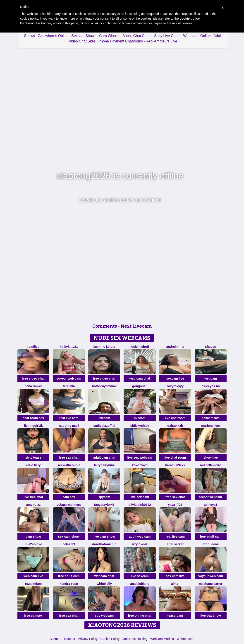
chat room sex (33, 418)
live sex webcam (140, 457)
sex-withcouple (69, 465)
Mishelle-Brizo (211, 465)
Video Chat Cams (137, 36)
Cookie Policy (110, 639)
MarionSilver (211, 426)
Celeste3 (69, 544)
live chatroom (175, 418)
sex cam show (69, 537)
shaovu (211, 347)
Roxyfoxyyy (175, 386)
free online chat (140, 616)
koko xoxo (140, 465)
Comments (105, 326)
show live (211, 457)
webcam (211, 378)
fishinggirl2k (33, 426)
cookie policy (190, 19)
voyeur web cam (69, 378)
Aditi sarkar (175, 544)
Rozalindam (33, 584)
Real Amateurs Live (161, 41)
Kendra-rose (69, 584)
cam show (33, 537)
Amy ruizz (33, 505)
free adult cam (211, 537)
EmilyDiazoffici (104, 426)
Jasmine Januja (104, 347)
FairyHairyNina (104, 465)
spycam (104, 497)
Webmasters (185, 639)
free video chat (33, 378)
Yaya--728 (175, 505)
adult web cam (140, 537)
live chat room (175, 457)
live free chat (33, 497)
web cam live (33, 576)
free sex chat (69, 457)
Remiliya (33, 347)
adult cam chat (104, 457)
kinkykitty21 (69, 347)
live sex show (211, 616)
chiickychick (140, 426)
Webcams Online (197, 36)
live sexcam (140, 576)
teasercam (175, 616)
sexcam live (175, 378)
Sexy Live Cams (167, 36)
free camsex (33, 616)
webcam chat (104, 576)
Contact (69, 639)
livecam (104, 418)
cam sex (69, 497)
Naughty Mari (69, 426)
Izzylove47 (140, 544)
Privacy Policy (88, 639)
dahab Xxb (175, 426)
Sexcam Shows (84, 36)
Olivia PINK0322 (140, 505)
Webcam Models (162, 639)
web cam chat (140, 378)
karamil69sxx (175, 465)
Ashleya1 (211, 505)
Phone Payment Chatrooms (121, 41)
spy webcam (104, 616)
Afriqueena (211, 544)
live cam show (104, 537)
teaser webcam (211, 497)
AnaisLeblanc (140, 584)
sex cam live (175, 576)
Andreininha (175, 347)
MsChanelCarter (211, 584)
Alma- (175, 584)
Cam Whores (110, 36)
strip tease (33, 457)
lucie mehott (140, 347)
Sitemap (55, 639)
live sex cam (140, 497)
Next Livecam (136, 326)
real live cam (69, 418)
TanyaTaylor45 (104, 505)
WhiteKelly (104, 584)
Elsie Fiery (33, 465)
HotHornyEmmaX (104, 386)
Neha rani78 (33, 386)
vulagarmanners (69, 505)
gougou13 (140, 386)
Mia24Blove (33, 544)
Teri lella (69, 386)
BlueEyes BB (211, 386)
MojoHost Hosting (135, 639)
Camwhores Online (53, 36)
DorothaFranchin (104, 544)
